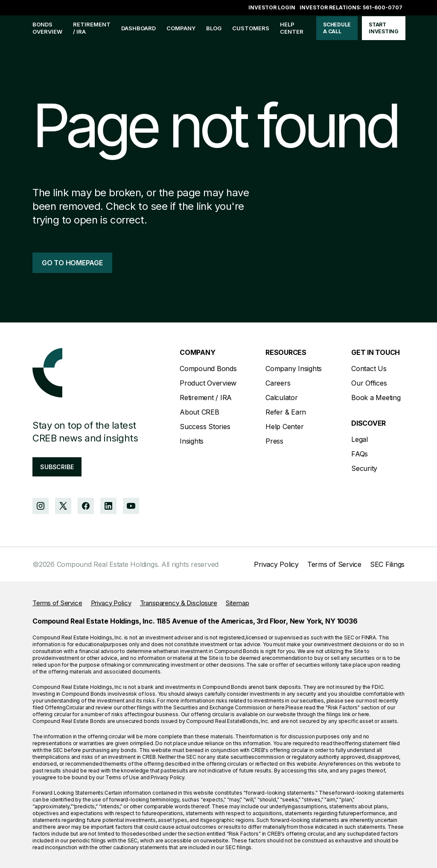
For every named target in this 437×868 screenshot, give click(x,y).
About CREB (200, 412)
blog (214, 28)
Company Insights (294, 369)
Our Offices (369, 383)
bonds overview (47, 28)
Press (274, 441)
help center (292, 28)
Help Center (284, 427)
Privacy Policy (276, 564)
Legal (360, 439)
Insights (192, 441)
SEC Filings (387, 564)
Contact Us (369, 369)
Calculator (282, 398)
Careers (278, 383)
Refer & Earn (286, 412)
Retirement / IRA (92, 28)
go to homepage (72, 263)
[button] (181, 28)
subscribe (57, 467)
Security (364, 468)
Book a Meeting (376, 398)
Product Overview (208, 383)
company (181, 28)
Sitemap (237, 603)
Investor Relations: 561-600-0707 (351, 7)
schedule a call (337, 28)
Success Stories (205, 427)
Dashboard (138, 28)
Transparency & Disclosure (179, 603)
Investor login (272, 7)
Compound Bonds (208, 369)
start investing (384, 28)
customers (251, 28)
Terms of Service (334, 564)
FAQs (360, 454)
